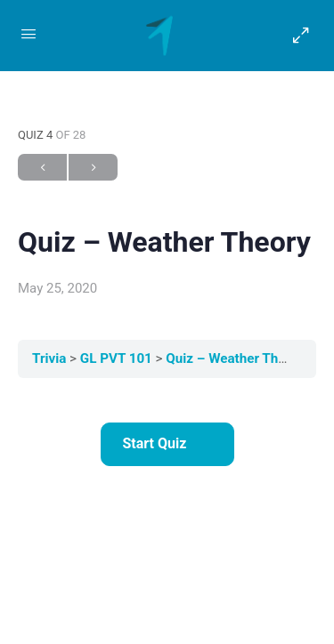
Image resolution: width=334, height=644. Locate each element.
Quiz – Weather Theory (235, 358)
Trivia (51, 358)
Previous (42, 168)
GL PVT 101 (118, 358)
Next (93, 168)
